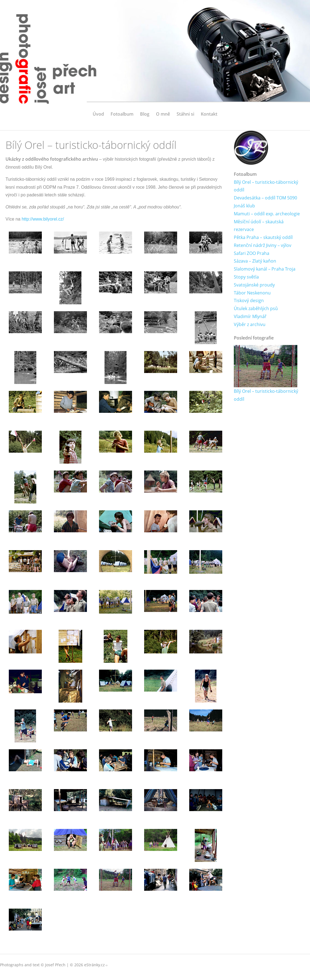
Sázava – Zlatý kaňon (255, 261)
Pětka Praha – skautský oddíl (263, 237)
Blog (145, 114)
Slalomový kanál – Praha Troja (265, 269)
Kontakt (209, 114)
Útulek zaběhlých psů (256, 309)
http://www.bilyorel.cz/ (43, 219)
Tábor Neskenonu (252, 293)
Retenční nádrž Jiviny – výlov (263, 245)
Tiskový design (249, 301)
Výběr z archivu (250, 324)
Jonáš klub (244, 206)
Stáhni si (185, 114)
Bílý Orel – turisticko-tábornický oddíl (266, 186)
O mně (163, 114)
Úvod (98, 114)
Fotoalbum (122, 114)
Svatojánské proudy (254, 285)
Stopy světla (246, 277)
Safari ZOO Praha (252, 253)
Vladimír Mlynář (250, 316)
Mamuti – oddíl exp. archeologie (267, 214)
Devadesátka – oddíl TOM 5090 (265, 198)
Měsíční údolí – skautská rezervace (259, 226)
